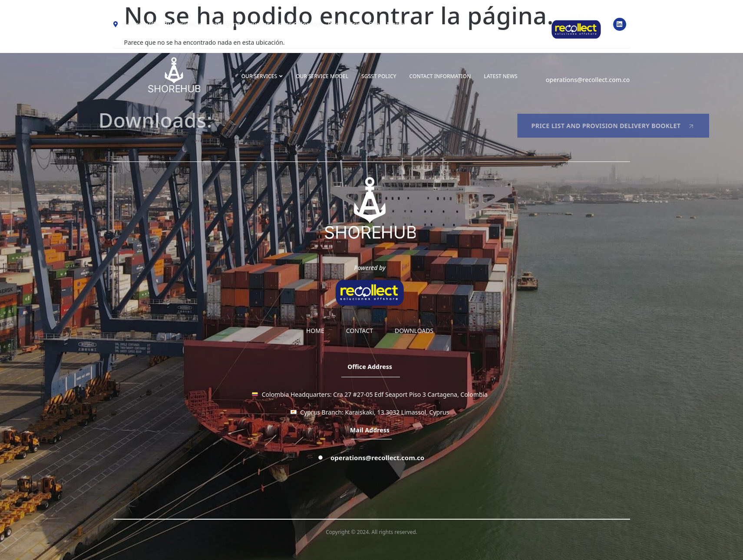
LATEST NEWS (500, 76)
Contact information (440, 76)
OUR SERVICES (262, 76)
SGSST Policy (379, 76)
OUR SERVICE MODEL (322, 76)
